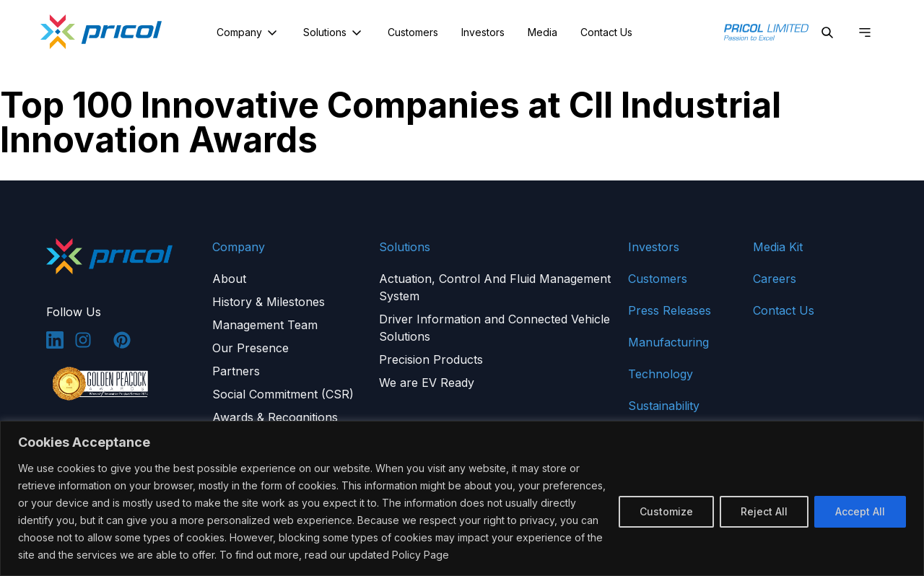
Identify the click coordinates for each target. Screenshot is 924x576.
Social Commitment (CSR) (283, 394)
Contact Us (606, 32)
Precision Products (431, 359)
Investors (483, 32)
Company (248, 32)
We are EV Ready (427, 383)
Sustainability (664, 406)
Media (542, 32)
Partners (236, 371)
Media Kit (778, 247)
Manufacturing (668, 342)
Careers (775, 279)
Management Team (265, 325)
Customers (413, 32)
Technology (661, 374)
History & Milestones (269, 302)
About (229, 279)
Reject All (764, 511)
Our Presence (250, 348)
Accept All (860, 511)
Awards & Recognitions (275, 417)
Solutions (334, 32)
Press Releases (670, 310)
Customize (666, 511)
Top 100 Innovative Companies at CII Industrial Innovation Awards (391, 122)
